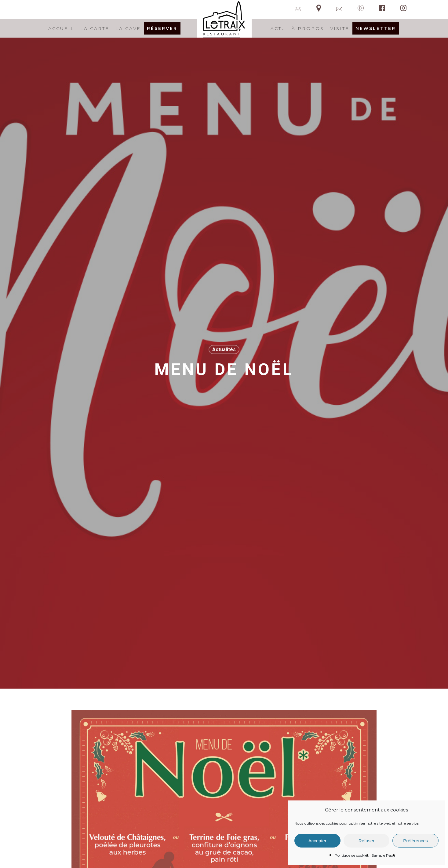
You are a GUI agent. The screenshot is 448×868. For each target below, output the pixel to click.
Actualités (224, 349)
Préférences (415, 841)
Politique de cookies (352, 855)
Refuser (367, 841)
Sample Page (383, 855)
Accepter (317, 841)
